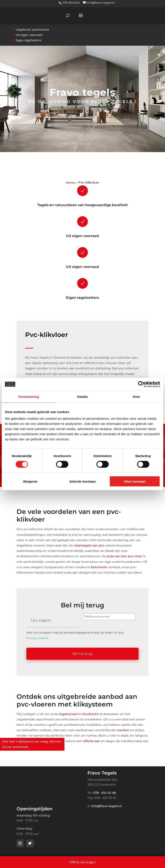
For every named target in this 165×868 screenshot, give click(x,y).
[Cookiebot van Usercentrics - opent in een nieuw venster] (141, 384)
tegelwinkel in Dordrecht (79, 713)
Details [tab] (82, 396)
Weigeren (30, 481)
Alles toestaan (135, 481)
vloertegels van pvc (89, 545)
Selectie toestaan (83, 481)
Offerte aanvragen (82, 862)
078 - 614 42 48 (105, 792)
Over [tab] (136, 396)
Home (70, 183)
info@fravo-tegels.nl (106, 805)
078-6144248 (71, 3)
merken (123, 729)
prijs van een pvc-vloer (125, 556)
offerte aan (92, 740)
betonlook (99, 567)
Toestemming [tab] (29, 396)
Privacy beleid (37, 638)
